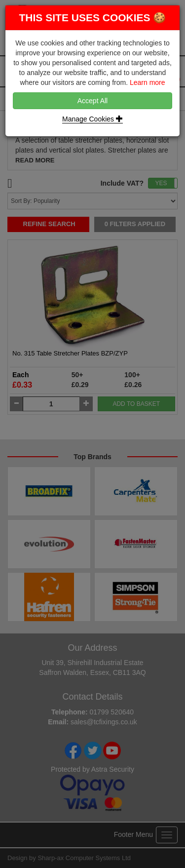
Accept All (92, 101)
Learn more (148, 82)
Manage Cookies (92, 119)
